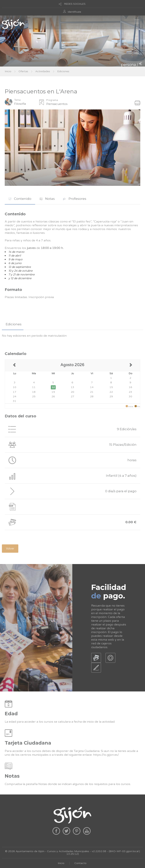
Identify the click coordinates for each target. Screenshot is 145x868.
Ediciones (63, 71)
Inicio (8, 71)
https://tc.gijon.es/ (106, 755)
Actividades (43, 71)
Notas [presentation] (47, 199)
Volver (10, 549)
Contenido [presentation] (20, 199)
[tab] (20, 199)
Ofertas (23, 71)
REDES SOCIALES (75, 4)
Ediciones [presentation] (14, 324)
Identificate (74, 12)
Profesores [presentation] (75, 199)
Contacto (80, 863)
